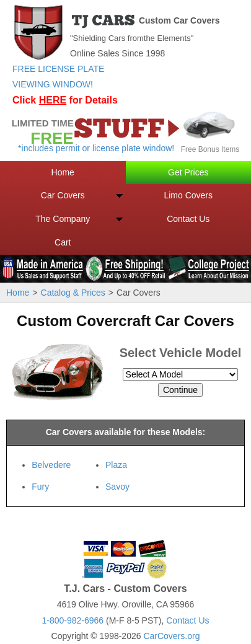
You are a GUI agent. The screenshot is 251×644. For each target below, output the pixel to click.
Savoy (117, 487)
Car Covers (63, 195)
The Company (63, 219)
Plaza (116, 465)
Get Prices (188, 172)
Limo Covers (188, 195)
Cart (63, 242)
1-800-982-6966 (73, 620)
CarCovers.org (171, 636)
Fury (40, 487)
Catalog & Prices (73, 293)
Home (63, 172)
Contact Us (188, 219)
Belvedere (51, 465)
